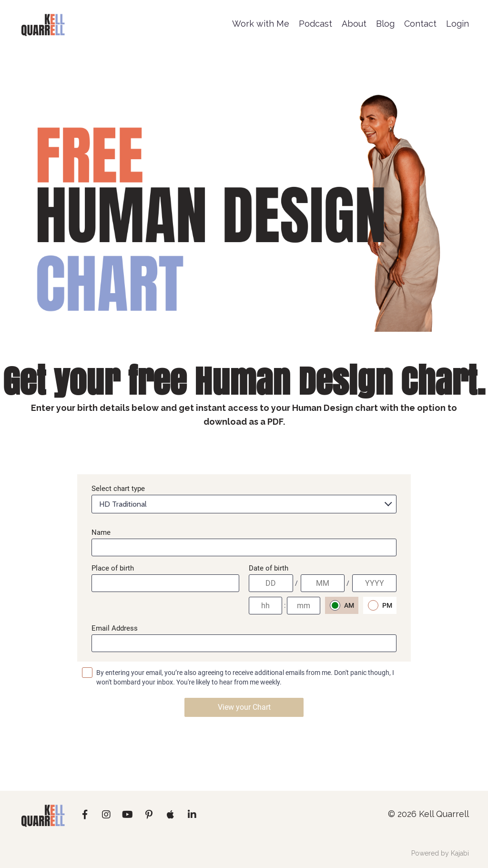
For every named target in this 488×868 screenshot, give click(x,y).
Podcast (315, 24)
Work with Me (261, 24)
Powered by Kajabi (440, 853)
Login (457, 24)
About (354, 24)
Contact (420, 24)
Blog (385, 24)
